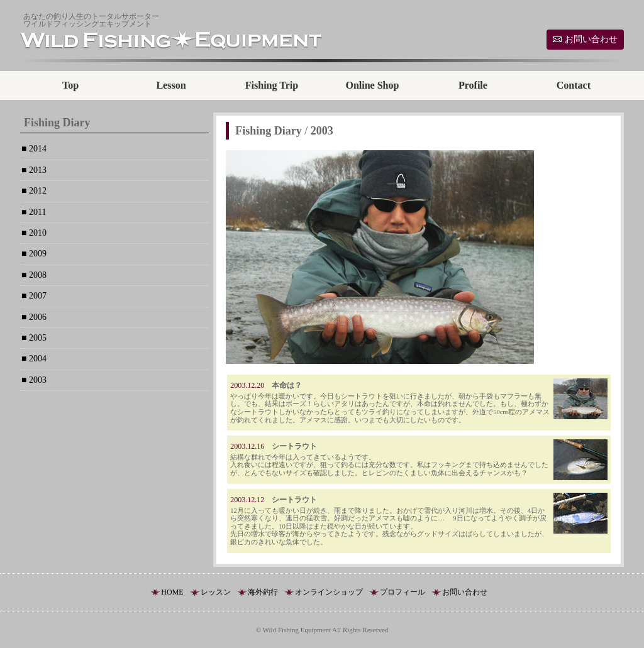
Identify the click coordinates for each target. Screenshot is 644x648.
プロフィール (402, 592)
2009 (36, 254)
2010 (36, 233)
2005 (36, 338)
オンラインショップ (329, 592)
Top (70, 85)
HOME (172, 592)
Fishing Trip (272, 85)
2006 (36, 317)
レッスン (216, 592)
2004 (36, 359)
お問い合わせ (591, 39)
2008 (36, 275)
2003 (36, 380)
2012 (36, 191)
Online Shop (372, 85)
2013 (36, 170)
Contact (574, 85)
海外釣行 (263, 592)
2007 (36, 296)
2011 (36, 212)
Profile (473, 85)
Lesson (171, 85)
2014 (36, 149)
